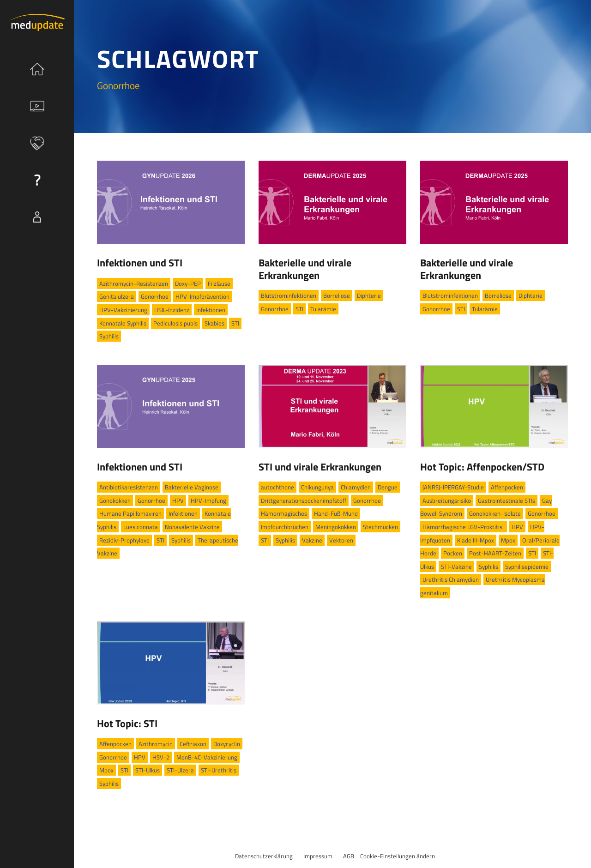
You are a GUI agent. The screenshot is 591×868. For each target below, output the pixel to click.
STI (235, 323)
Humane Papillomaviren (130, 513)
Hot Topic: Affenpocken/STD (482, 467)
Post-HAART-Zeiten (495, 553)
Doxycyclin (227, 744)
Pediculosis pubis (175, 323)
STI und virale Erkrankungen (320, 467)
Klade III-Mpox (476, 540)
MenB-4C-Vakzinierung (207, 757)
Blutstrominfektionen (289, 295)
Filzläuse (219, 283)
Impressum (318, 856)
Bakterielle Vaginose (192, 487)
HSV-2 (161, 757)
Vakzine (312, 540)
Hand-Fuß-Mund (336, 513)
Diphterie (369, 295)
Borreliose (337, 295)
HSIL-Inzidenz (172, 310)
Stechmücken (380, 527)
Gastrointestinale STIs (507, 500)
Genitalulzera (117, 296)
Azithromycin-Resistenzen (134, 283)
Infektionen (211, 310)
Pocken (453, 553)
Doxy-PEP (188, 283)
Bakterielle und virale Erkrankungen (305, 269)
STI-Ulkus (148, 770)
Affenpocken (507, 487)
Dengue (388, 487)
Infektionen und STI (140, 263)
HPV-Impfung (208, 500)
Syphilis (109, 336)
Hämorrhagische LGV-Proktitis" (464, 527)
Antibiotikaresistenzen (129, 487)
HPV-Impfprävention (202, 296)
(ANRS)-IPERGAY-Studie (453, 487)
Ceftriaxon (193, 744)
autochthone (277, 487)
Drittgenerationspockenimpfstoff (304, 500)
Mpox (508, 540)
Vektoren (341, 540)
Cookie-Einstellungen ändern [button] (398, 856)
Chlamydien (356, 487)
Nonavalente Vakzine (192, 527)
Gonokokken (115, 500)
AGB (349, 856)
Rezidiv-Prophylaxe (124, 540)
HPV (178, 500)
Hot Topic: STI (127, 723)
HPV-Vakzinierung (123, 310)
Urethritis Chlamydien (451, 579)
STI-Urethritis (219, 770)
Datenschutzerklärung (264, 856)
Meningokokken (336, 527)
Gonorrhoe (155, 296)
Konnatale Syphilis (123, 323)
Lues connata (141, 527)
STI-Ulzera (180, 770)
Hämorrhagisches (284, 513)
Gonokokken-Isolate (495, 513)
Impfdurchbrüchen (285, 527)
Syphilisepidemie (527, 567)
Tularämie (323, 309)
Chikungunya (317, 487)
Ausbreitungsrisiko (447, 500)
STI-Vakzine (456, 567)
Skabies (214, 323)
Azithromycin (156, 744)
